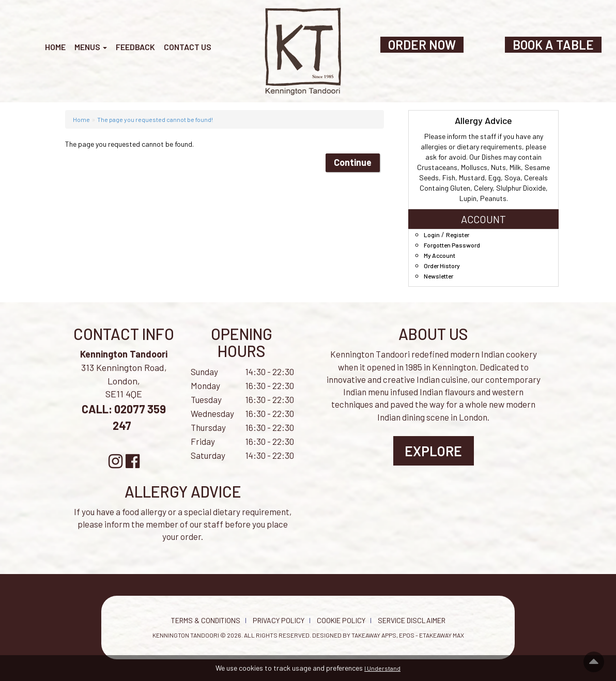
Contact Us (188, 47)
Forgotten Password (452, 245)
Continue (353, 162)
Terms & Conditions (206, 620)
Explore (433, 451)
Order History (442, 266)
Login (432, 235)
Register (458, 235)
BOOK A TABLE (553, 45)
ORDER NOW (422, 45)
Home (55, 47)
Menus (91, 47)
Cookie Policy (341, 620)
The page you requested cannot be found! (155, 119)
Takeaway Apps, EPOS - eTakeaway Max (408, 635)
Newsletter (438, 276)
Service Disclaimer (412, 620)
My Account (440, 255)
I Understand (382, 668)
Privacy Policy (279, 620)
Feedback (135, 47)
